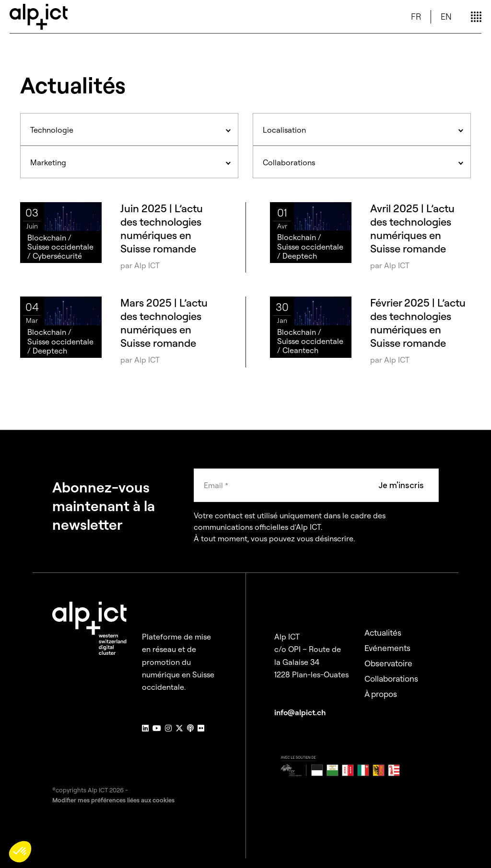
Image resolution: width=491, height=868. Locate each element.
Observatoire (388, 663)
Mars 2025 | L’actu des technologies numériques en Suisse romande (164, 323)
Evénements (387, 648)
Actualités (383, 633)
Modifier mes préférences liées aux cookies (113, 800)
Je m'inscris (401, 485)
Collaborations (391, 679)
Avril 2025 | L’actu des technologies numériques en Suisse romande (412, 228)
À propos (381, 694)
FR (416, 17)
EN (446, 17)
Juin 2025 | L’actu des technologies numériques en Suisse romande (162, 228)
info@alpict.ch (300, 712)
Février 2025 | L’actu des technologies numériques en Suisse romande (418, 323)
